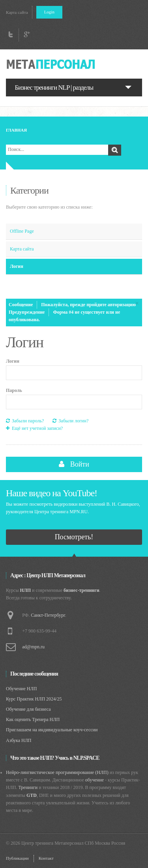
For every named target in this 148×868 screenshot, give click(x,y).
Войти (74, 464)
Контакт (46, 858)
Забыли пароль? (25, 421)
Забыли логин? (70, 421)
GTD (32, 795)
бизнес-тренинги (81, 590)
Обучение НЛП (21, 689)
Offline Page (22, 231)
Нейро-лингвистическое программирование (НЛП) (57, 772)
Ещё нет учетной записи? (34, 428)
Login (49, 12)
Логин (17, 266)
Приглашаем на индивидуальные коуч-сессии (52, 730)
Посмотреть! (74, 537)
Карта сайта (17, 12)
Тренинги (28, 787)
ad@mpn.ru (33, 647)
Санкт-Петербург (48, 615)
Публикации (17, 858)
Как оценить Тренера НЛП (33, 719)
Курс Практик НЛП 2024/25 (34, 699)
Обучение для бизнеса (28, 709)
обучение (95, 780)
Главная (16, 130)
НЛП (26, 590)
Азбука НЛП (19, 740)
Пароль (14, 390)
